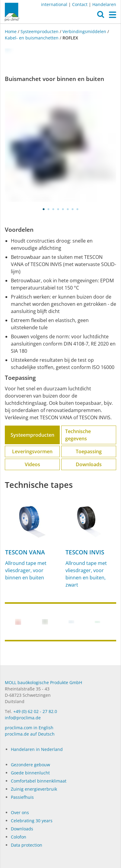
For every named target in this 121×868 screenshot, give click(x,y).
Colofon (19, 837)
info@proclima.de (23, 718)
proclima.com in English (29, 728)
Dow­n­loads (22, 829)
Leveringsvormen (32, 451)
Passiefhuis (22, 797)
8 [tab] (78, 209)
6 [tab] (68, 209)
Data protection (27, 845)
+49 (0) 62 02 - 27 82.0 (35, 711)
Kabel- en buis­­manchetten (32, 38)
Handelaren (104, 4)
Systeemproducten (40, 31)
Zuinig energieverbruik (34, 789)
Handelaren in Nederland (37, 749)
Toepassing (89, 451)
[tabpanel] (61, 146)
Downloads (89, 464)
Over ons (20, 812)
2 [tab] (49, 209)
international (54, 4)
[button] (101, 16)
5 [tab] (63, 209)
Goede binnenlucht (30, 773)
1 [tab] (44, 209)
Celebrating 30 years (32, 821)
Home (11, 31)
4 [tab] (58, 209)
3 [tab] (53, 209)
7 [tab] (73, 209)
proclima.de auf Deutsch (30, 734)
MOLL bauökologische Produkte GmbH (43, 682)
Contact (80, 4)
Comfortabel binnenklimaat (39, 781)
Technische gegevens (78, 435)
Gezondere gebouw (30, 765)
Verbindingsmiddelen (84, 31)
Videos (32, 464)
